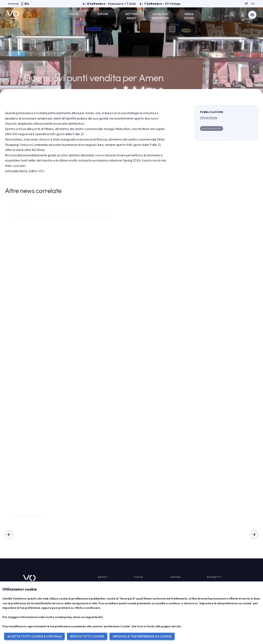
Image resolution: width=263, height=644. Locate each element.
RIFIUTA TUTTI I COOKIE (87, 636)
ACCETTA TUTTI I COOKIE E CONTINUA (34, 636)
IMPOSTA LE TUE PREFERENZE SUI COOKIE (142, 636)
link (100, 617)
